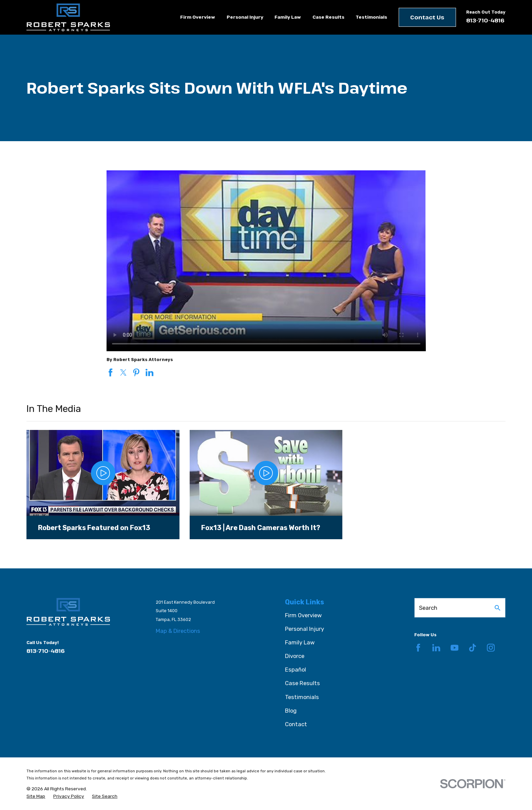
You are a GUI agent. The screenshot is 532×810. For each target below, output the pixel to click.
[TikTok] (472, 648)
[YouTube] (454, 648)
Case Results (302, 683)
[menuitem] (36, 796)
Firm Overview (303, 615)
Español (296, 670)
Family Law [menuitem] (288, 17)
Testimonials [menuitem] (371, 17)
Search (428, 608)
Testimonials (302, 697)
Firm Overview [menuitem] (198, 17)
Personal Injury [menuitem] (245, 17)
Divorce (295, 656)
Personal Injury (305, 629)
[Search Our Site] (498, 608)
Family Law (300, 642)
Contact (296, 724)
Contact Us (427, 17)
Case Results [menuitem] (328, 17)
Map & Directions (178, 631)
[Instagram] (491, 648)
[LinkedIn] (436, 648)
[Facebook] (418, 648)
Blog (291, 711)
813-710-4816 (485, 20)
